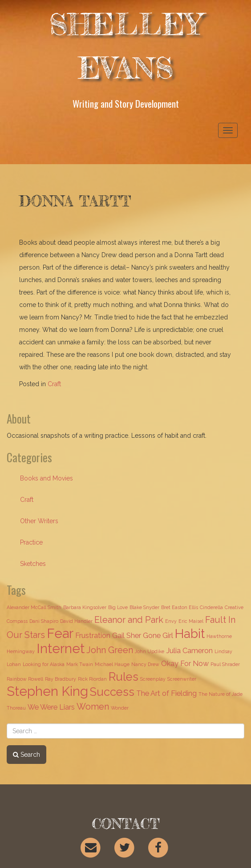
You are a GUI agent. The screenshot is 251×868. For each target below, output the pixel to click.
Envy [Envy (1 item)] (171, 621)
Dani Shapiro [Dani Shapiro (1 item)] (44, 621)
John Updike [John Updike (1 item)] (150, 651)
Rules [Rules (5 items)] (123, 677)
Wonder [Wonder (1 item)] (120, 708)
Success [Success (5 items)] (112, 692)
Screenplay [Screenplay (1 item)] (153, 679)
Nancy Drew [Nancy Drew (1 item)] (145, 664)
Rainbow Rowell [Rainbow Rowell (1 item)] (25, 679)
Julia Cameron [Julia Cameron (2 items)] (189, 651)
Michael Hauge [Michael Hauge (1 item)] (112, 664)
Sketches (33, 564)
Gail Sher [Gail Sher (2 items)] (127, 636)
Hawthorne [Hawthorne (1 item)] (219, 636)
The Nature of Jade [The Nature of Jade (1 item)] (221, 694)
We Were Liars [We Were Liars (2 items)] (51, 707)
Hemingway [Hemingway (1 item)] (21, 651)
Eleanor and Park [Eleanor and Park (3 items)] (129, 620)
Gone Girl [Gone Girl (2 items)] (158, 636)
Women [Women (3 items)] (93, 707)
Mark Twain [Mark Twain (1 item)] (80, 664)
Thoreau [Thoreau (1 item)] (16, 708)
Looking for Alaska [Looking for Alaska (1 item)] (44, 664)
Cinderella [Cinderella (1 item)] (211, 607)
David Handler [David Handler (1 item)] (76, 621)
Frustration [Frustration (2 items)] (93, 636)
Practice (31, 542)
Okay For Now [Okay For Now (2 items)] (185, 664)
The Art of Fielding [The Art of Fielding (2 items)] (166, 693)
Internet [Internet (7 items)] (61, 648)
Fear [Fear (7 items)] (60, 633)
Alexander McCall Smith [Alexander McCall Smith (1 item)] (34, 607)
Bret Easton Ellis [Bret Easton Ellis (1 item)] (180, 607)
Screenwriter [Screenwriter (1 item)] (182, 679)
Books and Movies (47, 478)
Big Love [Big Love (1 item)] (118, 607)
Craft (54, 384)
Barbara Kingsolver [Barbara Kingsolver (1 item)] (85, 607)
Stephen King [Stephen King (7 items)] (47, 691)
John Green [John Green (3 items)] (110, 650)
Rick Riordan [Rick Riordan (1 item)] (92, 679)
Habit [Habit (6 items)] (190, 634)
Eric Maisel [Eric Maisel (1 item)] (191, 621)
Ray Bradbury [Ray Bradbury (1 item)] (61, 679)
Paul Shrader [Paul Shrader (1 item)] (225, 664)
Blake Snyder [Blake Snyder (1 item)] (144, 607)
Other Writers (39, 521)
